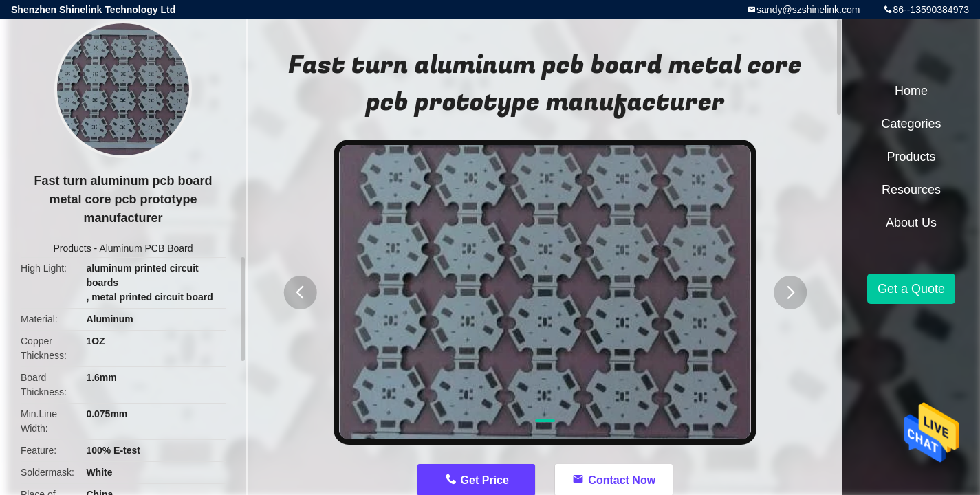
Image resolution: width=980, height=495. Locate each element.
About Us (911, 223)
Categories (911, 124)
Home (911, 91)
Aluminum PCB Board (146, 248)
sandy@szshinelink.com (808, 10)
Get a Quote (911, 289)
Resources (911, 190)
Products (72, 248)
